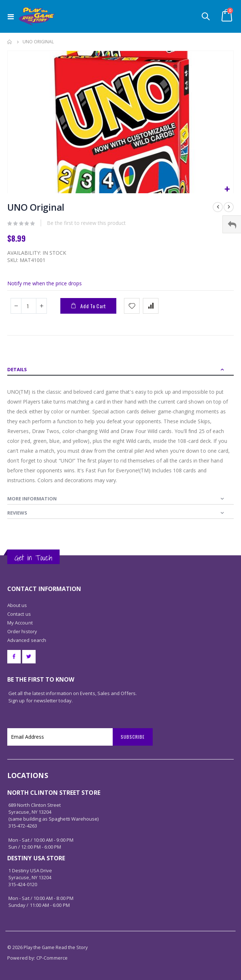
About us (17, 605)
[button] (227, 189)
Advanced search (27, 640)
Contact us (19, 614)
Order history (22, 631)
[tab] (120, 368)
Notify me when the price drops (45, 283)
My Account (20, 623)
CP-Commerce (52, 958)
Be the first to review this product (86, 223)
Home (10, 42)
